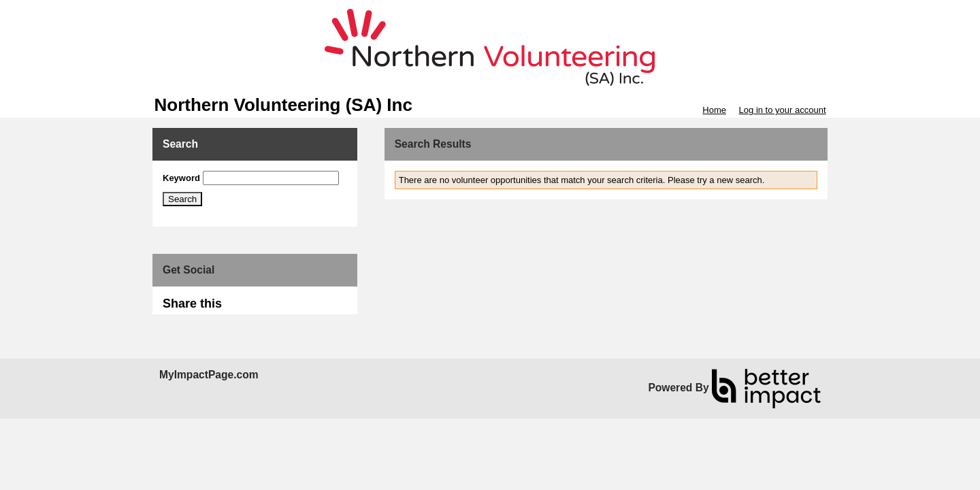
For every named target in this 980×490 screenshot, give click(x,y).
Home (714, 110)
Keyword (181, 178)
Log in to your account (783, 110)
